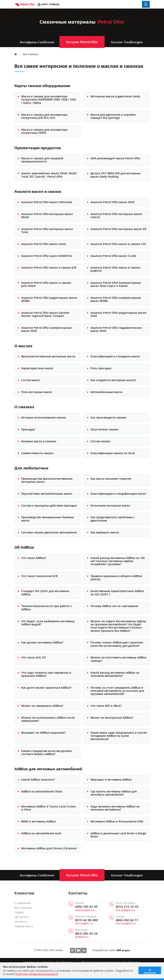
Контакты (21, 922)
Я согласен (150, 971)
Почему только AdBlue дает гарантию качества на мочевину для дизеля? (117, 644)
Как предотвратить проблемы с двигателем (113, 519)
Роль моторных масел (37, 392)
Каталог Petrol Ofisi (82, 42)
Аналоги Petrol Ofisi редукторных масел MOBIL (49, 299)
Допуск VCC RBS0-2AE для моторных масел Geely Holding (116, 175)
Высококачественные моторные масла (48, 356)
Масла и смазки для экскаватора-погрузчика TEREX (45, 131)
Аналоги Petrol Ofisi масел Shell (112, 202)
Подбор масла (24, 926)
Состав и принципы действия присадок (49, 505)
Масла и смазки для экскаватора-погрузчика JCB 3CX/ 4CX (45, 116)
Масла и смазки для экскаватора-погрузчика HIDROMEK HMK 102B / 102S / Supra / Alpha (49, 100)
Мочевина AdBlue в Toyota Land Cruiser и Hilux (49, 808)
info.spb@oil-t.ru (125, 910)
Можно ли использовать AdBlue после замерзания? (48, 719)
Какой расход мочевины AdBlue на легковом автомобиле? (115, 674)
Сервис (19, 912)
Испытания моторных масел (110, 505)
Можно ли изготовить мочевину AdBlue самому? (118, 659)
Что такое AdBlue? (34, 558)
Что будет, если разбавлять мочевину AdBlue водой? (48, 623)
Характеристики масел (37, 368)
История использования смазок (44, 417)
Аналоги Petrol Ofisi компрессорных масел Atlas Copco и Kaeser (116, 284)
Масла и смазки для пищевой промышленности (42, 160)
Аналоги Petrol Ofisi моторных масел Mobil (47, 215)
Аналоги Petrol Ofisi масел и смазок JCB (49, 267)
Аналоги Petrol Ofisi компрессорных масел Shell (47, 329)
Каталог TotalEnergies (127, 42)
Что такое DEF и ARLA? (106, 706)
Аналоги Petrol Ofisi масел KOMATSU (47, 256)
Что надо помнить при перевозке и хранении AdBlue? (46, 674)
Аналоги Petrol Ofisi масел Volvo (44, 244)
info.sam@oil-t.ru (126, 923)
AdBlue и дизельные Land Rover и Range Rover (118, 835)
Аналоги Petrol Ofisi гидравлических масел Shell (116, 329)
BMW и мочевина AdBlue (39, 821)
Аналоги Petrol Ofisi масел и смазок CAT (118, 244)
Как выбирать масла (105, 532)
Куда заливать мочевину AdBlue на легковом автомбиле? (115, 808)
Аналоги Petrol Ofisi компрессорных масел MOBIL (116, 299)
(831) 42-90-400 (86, 920)
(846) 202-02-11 (127, 920)
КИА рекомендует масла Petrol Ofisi (115, 158)
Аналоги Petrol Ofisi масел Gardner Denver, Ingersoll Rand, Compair (45, 314)
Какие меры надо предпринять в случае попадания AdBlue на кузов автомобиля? (119, 736)
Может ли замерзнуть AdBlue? (42, 706)
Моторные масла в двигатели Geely (115, 96)
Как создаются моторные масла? (113, 380)
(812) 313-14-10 (127, 907)
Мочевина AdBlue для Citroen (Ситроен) (49, 848)
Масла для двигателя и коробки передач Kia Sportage (113, 116)
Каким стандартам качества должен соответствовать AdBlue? (47, 752)
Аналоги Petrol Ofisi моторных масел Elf (118, 229)
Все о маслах (23, 908)
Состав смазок (100, 441)
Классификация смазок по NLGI (113, 453)
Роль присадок (101, 368)
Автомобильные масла (106, 392)
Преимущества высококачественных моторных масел (47, 480)
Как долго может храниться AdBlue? (46, 688)
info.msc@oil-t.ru (85, 910)
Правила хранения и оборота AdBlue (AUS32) (116, 578)
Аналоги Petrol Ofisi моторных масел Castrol (116, 215)
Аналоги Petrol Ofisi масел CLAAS (113, 256)
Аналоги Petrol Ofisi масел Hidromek (47, 202)
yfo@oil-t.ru (82, 937)
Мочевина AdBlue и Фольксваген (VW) (117, 821)
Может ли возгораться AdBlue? (112, 718)
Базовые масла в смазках (39, 441)
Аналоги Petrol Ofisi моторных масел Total (47, 230)
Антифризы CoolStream (37, 42)
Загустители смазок (104, 429)
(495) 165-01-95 (86, 907)
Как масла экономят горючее (111, 479)
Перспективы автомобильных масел (47, 494)
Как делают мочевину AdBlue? (42, 642)
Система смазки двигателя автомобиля (49, 532)
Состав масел (31, 380)
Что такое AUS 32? (34, 657)
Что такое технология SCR (39, 576)
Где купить (22, 917)
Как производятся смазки (108, 417)
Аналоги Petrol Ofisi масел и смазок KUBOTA (115, 269)
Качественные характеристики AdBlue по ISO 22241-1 (117, 593)
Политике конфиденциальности (36, 974)
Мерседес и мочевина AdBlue (111, 780)
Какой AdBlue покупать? (38, 780)
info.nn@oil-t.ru (84, 923)
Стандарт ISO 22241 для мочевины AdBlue (45, 593)
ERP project (123, 950)
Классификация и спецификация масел (118, 494)
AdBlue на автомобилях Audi (41, 833)
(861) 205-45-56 (86, 934)
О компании (23, 903)
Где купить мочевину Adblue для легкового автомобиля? (114, 793)
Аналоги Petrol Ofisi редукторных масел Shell (118, 314)
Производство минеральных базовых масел (48, 519)
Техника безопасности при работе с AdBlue (47, 608)
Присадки (28, 429)
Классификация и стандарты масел (115, 356)
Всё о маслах (31, 54)
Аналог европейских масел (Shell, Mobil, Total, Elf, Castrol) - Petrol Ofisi (49, 175)
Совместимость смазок (37, 453)
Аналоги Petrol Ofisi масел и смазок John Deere (46, 284)
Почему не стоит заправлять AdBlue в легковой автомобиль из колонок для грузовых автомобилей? (117, 691)
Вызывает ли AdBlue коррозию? (43, 733)
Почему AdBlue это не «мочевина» (115, 606)
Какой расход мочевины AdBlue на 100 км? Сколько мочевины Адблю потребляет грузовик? (118, 561)
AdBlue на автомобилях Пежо (42, 791)
